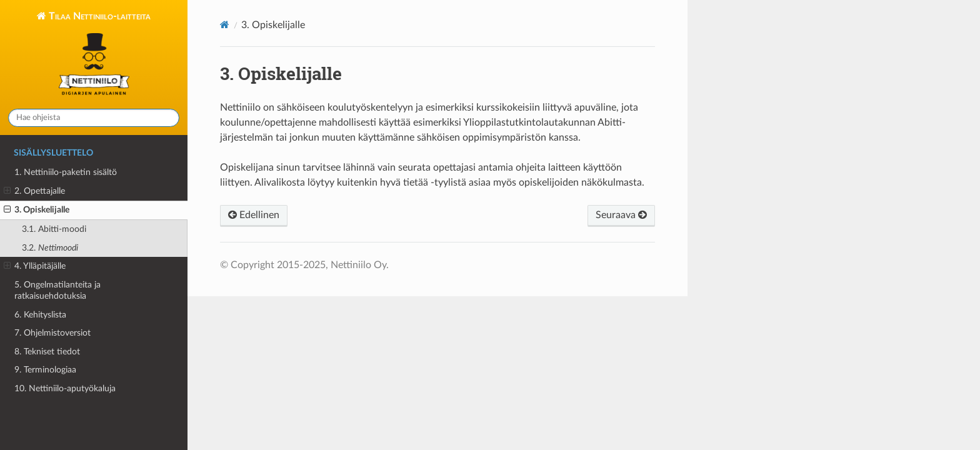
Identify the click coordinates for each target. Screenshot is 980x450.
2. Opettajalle (34, 191)
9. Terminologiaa (45, 370)
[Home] (225, 25)
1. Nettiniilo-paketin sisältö (66, 172)
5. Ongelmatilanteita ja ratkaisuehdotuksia (57, 290)
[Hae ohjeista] (94, 118)
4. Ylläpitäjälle (35, 266)
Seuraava (621, 215)
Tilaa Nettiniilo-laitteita (98, 55)
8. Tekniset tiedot (47, 352)
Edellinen (254, 215)
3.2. (50, 248)
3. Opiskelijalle (37, 210)
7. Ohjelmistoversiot (52, 333)
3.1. (54, 229)
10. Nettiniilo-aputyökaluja (65, 388)
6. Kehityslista (40, 315)
